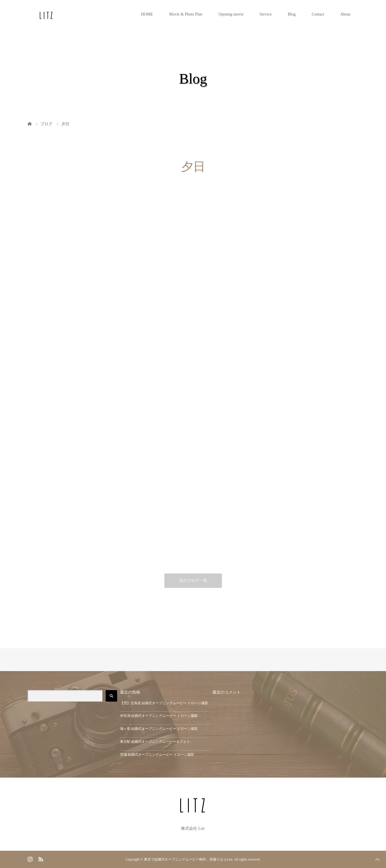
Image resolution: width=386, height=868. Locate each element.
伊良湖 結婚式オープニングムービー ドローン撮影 (159, 716)
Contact (318, 14)
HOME (147, 14)
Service (266, 14)
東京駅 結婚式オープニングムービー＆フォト (155, 742)
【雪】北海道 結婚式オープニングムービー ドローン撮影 (164, 703)
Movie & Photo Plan (186, 14)
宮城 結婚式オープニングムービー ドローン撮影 (157, 755)
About (346, 14)
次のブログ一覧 (193, 581)
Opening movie (231, 14)
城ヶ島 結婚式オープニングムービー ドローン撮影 (159, 729)
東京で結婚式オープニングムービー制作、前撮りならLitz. (189, 859)
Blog (292, 14)
